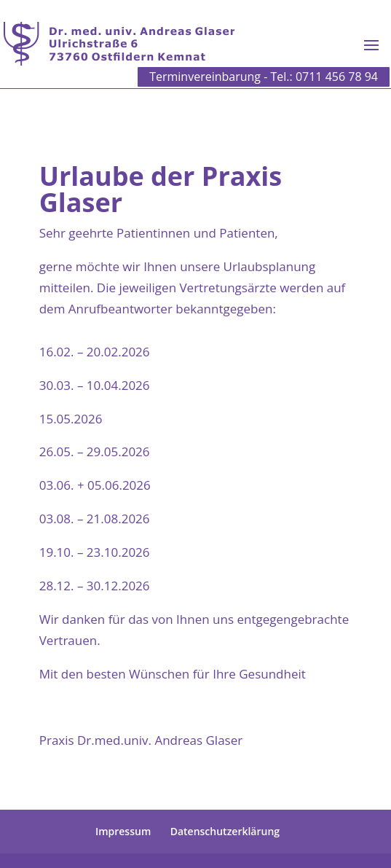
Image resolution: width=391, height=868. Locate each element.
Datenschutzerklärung (225, 831)
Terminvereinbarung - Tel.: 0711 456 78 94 (264, 77)
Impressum (123, 831)
